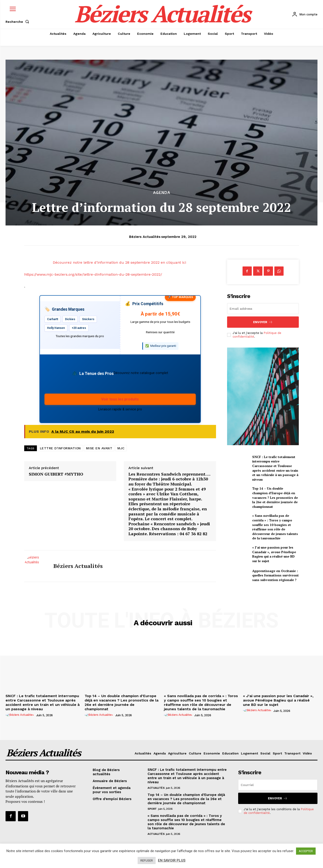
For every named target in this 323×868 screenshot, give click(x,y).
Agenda (162, 193)
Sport (152, 809)
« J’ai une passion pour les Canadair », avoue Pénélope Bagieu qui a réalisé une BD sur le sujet (274, 554)
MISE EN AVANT (99, 448)
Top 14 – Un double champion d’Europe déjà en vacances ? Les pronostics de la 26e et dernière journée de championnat (275, 497)
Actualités (156, 788)
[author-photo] (20, 715)
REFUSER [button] (147, 861)
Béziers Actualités (145, 237)
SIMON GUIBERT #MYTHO (56, 474)
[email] (263, 309)
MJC (121, 448)
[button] (18, 22)
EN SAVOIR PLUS (172, 860)
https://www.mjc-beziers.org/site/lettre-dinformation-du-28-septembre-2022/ (93, 274)
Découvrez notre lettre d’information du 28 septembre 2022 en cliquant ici (120, 262)
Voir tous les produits (120, 399)
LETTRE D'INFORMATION (60, 448)
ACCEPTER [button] (306, 851)
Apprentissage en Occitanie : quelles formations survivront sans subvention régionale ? (276, 575)
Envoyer (263, 322)
